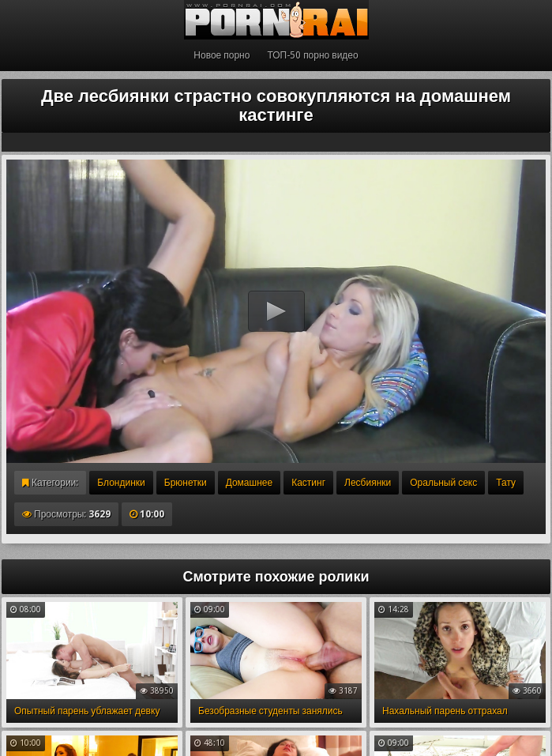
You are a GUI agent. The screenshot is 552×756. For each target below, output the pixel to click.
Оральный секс (443, 483)
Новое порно (222, 55)
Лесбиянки (368, 483)
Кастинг (308, 483)
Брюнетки (186, 483)
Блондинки (121, 483)
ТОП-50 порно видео (312, 55)
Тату (506, 483)
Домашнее (249, 483)
